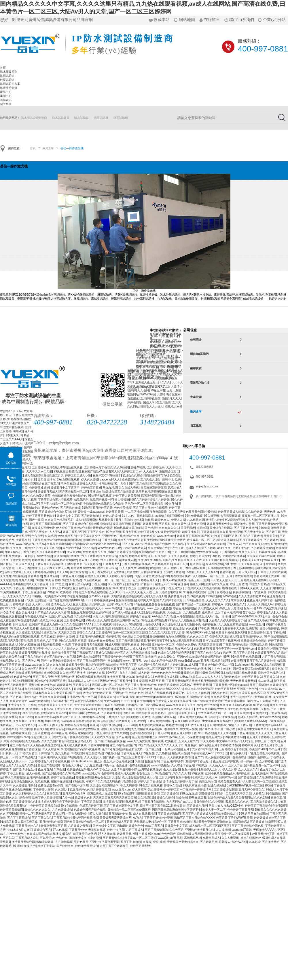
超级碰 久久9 (83, 798)
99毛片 (219, 794)
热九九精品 (110, 488)
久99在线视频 (195, 596)
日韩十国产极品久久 (271, 673)
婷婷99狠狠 (51, 673)
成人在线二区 (30, 504)
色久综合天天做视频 (135, 637)
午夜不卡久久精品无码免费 (103, 781)
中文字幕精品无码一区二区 (215, 713)
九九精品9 (179, 544)
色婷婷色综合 (22, 677)
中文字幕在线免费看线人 (218, 721)
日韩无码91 (162, 733)
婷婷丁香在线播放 (62, 777)
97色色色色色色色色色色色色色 (154, 604)
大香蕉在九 (23, 540)
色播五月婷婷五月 (160, 628)
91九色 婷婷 (53, 580)
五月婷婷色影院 (150, 398)
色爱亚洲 (122, 765)
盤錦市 (133, 372)
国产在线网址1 (120, 721)
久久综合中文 (170, 624)
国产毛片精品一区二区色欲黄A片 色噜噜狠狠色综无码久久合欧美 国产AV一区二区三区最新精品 (102, 504)
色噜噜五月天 (145, 773)
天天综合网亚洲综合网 (104, 785)
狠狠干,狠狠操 (130, 645)
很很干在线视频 (61, 781)
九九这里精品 (93, 765)
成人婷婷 (144, 673)
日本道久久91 (13, 435)
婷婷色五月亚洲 (91, 488)
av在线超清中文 (75, 608)
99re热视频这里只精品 (128, 528)
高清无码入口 (208, 781)
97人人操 (128, 544)
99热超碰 (115, 725)
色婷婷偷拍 (105, 709)
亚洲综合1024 (128, 689)
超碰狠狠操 (246, 568)
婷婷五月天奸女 (200, 556)
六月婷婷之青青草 (79, 826)
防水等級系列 (9, 72)
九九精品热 (33, 741)
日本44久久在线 (248, 588)
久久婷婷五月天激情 (35, 669)
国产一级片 (36, 520)
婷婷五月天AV (13, 411)
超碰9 (77, 689)
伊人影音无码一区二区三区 (260, 781)
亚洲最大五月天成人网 (50, 814)
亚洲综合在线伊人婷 (151, 588)
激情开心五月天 (61, 604)
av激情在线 (163, 516)
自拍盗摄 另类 (126, 697)
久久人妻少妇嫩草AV (252, 596)
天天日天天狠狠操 (210, 645)
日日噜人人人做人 (152, 406)
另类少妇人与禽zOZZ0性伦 (226, 806)
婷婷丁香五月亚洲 (74, 532)
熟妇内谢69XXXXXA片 (169, 689)
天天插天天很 (41, 604)
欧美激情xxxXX (55, 596)
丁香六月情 (143, 358)
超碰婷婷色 (64, 685)
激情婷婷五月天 (160, 568)
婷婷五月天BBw (225, 689)
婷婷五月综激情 (168, 685)
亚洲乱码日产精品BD (140, 584)
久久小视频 (217, 802)
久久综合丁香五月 (183, 765)
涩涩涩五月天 (57, 681)
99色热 (216, 556)
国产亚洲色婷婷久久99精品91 (61, 773)
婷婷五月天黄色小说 (220, 524)
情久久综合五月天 (152, 386)
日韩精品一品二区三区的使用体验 (129, 810)
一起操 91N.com (149, 834)
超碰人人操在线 (248, 717)
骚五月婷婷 (148, 641)
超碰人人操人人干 (16, 761)
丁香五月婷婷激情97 (160, 721)
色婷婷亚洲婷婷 (39, 488)
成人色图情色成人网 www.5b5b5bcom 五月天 (180, 661)
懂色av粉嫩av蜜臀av (101, 641)
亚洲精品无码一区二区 (89, 741)
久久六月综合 (109, 556)
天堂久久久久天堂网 (52, 697)
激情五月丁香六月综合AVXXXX (194, 818)
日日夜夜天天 (9, 753)
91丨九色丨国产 (125, 484)
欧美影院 (252, 628)
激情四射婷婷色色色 (130, 826)
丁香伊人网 (109, 540)
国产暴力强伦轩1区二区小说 (217, 729)
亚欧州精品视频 (156, 612)
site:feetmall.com (82, 761)
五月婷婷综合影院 (226, 789)
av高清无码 (238, 661)
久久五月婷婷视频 (231, 532)
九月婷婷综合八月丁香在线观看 (49, 761)
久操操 (147, 842)
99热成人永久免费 (97, 620)
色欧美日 (208, 612)
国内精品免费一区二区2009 (262, 765)
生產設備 (196, 397)
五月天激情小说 (30, 508)
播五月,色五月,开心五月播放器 (114, 761)
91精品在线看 (220, 661)
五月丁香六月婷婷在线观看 (150, 508)
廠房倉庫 (48, 148)
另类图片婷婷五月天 (144, 524)
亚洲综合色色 (50, 508)
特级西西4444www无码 (105, 544)
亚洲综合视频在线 (150, 769)
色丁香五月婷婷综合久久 (258, 612)
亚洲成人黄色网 (174, 572)
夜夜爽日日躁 (158, 512)
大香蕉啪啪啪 (212, 588)
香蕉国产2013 (258, 749)
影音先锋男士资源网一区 (270, 576)
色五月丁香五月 (121, 669)
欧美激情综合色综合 (254, 641)
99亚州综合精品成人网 (33, 729)
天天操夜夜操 (250, 564)
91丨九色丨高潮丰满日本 (138, 516)
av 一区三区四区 (162, 358)
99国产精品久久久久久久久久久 (158, 745)
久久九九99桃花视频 (13, 576)
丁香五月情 (99, 584)
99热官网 (53, 592)
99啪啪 (172, 620)
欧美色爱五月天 (67, 717)
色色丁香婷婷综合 (68, 802)
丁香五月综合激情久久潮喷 (111, 733)
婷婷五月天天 (115, 512)
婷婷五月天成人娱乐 (231, 512)
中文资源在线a (268, 689)
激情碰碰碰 (157, 637)
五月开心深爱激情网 (191, 737)
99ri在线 (264, 528)
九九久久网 (26, 580)
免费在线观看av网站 (51, 785)
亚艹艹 (199, 757)
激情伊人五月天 (211, 769)
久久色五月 (177, 830)
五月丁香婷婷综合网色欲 (248, 826)
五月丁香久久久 (42, 818)
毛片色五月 (81, 842)
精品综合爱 (130, 781)
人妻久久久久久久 (19, 596)
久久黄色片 (182, 524)
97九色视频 (60, 830)
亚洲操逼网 (140, 681)
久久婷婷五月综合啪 (119, 576)
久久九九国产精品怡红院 (57, 741)
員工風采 (196, 426)
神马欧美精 (106, 484)
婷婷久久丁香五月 (37, 584)
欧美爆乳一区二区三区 (201, 540)
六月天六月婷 (101, 616)
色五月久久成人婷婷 (256, 544)
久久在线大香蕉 (129, 488)
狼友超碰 (180, 806)
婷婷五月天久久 (252, 677)
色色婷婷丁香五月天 (240, 810)
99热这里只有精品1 (154, 620)
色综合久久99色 (186, 645)
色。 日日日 (223, 616)
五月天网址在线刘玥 (187, 721)
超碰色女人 (162, 520)
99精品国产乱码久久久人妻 (173, 773)
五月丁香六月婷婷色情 (261, 661)
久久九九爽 (57, 665)
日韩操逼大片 (107, 697)
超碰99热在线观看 (141, 733)
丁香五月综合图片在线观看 (55, 500)
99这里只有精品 (228, 540)
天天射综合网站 (103, 528)
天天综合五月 (89, 649)
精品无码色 (81, 500)
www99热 (6, 677)
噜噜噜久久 (171, 729)
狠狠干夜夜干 (190, 769)
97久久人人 (234, 544)
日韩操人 (225, 842)
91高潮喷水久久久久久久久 (129, 628)
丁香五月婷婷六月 (27, 826)
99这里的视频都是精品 (91, 677)
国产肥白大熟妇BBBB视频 (79, 548)
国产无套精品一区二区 (74, 492)
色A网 (127, 657)
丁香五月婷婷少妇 (172, 761)
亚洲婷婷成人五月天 (120, 822)
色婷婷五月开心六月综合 (271, 653)
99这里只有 (158, 390)
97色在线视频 (277, 713)
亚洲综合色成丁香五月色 (115, 681)
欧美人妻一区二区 (214, 810)
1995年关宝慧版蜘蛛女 (272, 608)
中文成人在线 (189, 729)
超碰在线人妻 (128, 560)
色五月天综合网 (65, 677)
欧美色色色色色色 (12, 600)
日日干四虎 (188, 528)
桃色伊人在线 (96, 673)
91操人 (216, 628)
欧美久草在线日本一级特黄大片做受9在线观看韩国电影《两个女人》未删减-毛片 (226, 701)
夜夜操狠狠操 (241, 592)
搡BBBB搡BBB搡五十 (14, 649)
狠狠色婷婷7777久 (156, 475)
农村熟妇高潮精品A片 (89, 701)
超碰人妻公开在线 (12, 657)
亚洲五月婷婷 (242, 713)
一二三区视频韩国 (137, 512)
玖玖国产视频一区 (102, 500)
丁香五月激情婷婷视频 (158, 818)
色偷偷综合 (240, 757)
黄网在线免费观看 (245, 673)
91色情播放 (273, 794)
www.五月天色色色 (159, 608)
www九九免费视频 (139, 741)
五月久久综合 (27, 765)
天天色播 (270, 512)
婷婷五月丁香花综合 (258, 806)
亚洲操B (13, 814)
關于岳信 (6, 104)
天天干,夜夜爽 (103, 624)
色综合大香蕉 (13, 572)
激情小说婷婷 (45, 842)
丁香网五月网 (229, 536)
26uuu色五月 (59, 733)
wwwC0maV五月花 (170, 838)
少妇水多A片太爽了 (20, 830)
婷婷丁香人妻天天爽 (126, 496)
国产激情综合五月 (24, 769)
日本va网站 (75, 681)
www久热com (168, 737)
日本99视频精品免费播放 (61, 560)
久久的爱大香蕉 (40, 496)
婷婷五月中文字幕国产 (65, 488)
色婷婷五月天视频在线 (45, 806)
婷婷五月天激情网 (12, 810)
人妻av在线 (187, 677)
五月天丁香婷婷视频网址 (39, 572)
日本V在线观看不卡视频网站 (221, 641)
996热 (268, 785)
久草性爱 (59, 769)
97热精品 (26, 641)
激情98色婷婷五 (258, 757)
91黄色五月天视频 (71, 576)
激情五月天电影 (206, 709)
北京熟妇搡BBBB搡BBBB (76, 600)
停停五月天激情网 (231, 608)
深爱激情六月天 (244, 524)
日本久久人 (120, 624)
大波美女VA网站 (107, 689)
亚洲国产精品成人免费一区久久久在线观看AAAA (61, 624)
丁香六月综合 (33, 657)
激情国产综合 (213, 657)
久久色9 (191, 628)
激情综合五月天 (169, 471)
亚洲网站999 (268, 564)
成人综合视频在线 (133, 777)
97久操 (29, 600)
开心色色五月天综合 (107, 777)
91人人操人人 (132, 649)
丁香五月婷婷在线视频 (136, 564)
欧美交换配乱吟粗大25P (82, 769)
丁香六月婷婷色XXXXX (268, 725)
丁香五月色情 (203, 653)
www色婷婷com (39, 701)
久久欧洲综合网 (267, 777)
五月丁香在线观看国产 (91, 661)
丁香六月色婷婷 (20, 560)
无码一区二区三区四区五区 (130, 632)
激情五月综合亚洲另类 (115, 729)
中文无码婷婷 (129, 785)
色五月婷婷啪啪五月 (145, 737)
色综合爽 (204, 745)
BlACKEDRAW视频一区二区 (245, 785)
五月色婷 (16, 697)
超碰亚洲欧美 (191, 532)
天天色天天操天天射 (243, 681)
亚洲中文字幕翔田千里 (105, 842)
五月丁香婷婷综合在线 (77, 524)
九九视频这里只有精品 (193, 620)
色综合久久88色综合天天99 (175, 653)
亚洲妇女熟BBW (142, 378)
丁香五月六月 (174, 588)
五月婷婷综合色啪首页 (53, 512)
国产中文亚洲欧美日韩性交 (58, 661)
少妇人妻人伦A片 (155, 596)
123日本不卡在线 (62, 701)
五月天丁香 (235, 765)
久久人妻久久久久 (218, 600)
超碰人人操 (193, 548)
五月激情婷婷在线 (120, 814)
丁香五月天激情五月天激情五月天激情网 (192, 681)
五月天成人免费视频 (73, 745)
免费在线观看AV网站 (72, 628)
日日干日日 (128, 701)
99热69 (224, 681)
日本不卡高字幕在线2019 (156, 806)
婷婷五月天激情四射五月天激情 (138, 540)
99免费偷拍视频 (10, 592)
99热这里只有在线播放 (253, 814)
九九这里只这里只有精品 (185, 641)
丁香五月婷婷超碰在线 (182, 822)
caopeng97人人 (110, 480)
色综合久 (62, 838)
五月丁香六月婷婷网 (239, 576)
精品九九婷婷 (170, 665)
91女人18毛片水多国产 (15, 423)
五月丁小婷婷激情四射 (51, 552)
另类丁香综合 (241, 548)
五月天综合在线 (70, 508)
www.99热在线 (25, 544)
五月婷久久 (271, 677)
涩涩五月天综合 (107, 568)
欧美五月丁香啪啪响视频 (46, 524)
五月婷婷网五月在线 (45, 467)
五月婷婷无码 (156, 467)
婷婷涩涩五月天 (252, 560)
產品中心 (6, 92)
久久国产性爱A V (149, 665)
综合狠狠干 (98, 665)
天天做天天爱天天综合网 (115, 818)
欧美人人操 (250, 520)
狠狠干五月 (181, 564)
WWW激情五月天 (18, 536)
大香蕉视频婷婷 (230, 516)
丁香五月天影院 (91, 802)
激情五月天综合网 (23, 842)
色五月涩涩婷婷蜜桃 (226, 761)
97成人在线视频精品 (158, 693)
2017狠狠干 (232, 564)
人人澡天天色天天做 (139, 592)
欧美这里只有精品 (258, 709)
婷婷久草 (38, 560)
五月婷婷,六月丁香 (46, 641)
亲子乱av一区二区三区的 (140, 838)
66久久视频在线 (29, 645)
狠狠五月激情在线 (82, 612)
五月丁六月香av (194, 749)
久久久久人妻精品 (198, 693)
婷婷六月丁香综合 (150, 781)
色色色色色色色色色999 (167, 673)
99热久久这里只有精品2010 (248, 693)
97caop (180, 697)
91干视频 (75, 693)
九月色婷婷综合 (62, 810)
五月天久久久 (82, 685)
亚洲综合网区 (77, 713)
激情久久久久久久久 (37, 810)
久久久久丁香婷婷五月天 (26, 548)
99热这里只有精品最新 (246, 657)
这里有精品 (12, 552)
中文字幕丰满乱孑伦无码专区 (235, 741)
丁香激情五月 (85, 653)
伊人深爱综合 (116, 584)
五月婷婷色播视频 (38, 777)
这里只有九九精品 (61, 616)
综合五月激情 (239, 584)
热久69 (139, 520)
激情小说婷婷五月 (241, 697)
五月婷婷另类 (209, 842)
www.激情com (166, 536)
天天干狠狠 (130, 725)
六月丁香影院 (109, 560)
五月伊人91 (116, 592)
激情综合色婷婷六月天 (97, 693)
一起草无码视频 (172, 749)
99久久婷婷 (207, 741)
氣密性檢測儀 (9, 88)
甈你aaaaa (241, 685)
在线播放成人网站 (51, 608)
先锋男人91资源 (148, 600)
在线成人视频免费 (43, 528)
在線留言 (212, 20)
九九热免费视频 (176, 637)
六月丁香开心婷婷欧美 (114, 846)
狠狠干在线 (26, 717)
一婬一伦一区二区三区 (116, 580)
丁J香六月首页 (28, 753)
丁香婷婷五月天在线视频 (88, 645)
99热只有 (171, 504)
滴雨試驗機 (101, 118)
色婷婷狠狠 (209, 624)
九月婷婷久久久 (162, 564)
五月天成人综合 (150, 480)
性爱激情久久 (223, 822)
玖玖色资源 (48, 637)
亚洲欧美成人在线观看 (102, 794)
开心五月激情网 (115, 705)
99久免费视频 (194, 516)
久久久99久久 (167, 657)
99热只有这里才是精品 (148, 576)
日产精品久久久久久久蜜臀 (52, 612)
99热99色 (89, 689)
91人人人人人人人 (207, 677)
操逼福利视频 (121, 524)
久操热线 (219, 785)
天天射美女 (271, 536)
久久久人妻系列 (178, 556)
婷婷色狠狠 (148, 536)
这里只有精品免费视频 (93, 592)
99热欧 (212, 512)
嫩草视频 (158, 741)
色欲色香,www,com (83, 568)
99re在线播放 (69, 806)
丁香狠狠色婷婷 (112, 657)
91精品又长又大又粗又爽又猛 (19, 822)
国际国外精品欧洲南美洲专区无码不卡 (177, 810)
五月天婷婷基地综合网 (167, 592)
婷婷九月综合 (112, 516)
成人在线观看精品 (145, 814)
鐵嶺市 (149, 372)
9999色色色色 (31, 713)
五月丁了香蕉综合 (19, 818)
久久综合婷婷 (254, 512)
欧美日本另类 (224, 632)
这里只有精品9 (19, 745)
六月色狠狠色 (185, 616)
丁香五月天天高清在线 (49, 564)
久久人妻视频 (230, 838)
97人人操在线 (98, 814)
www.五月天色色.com (231, 709)
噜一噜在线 (166, 496)
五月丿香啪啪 (124, 520)
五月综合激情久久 (22, 781)
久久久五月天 (157, 632)
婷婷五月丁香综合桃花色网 (188, 568)
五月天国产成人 (23, 564)
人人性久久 (91, 681)
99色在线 (79, 781)
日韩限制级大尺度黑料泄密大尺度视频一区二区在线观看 (214, 834)
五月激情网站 (271, 842)
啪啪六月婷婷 (139, 500)
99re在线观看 (126, 794)
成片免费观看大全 (229, 781)
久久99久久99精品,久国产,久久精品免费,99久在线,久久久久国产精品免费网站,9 (189, 560)
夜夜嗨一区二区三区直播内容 (261, 516)
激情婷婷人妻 (46, 802)
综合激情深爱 (80, 544)
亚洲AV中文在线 (270, 717)
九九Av (41, 544)
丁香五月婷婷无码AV (190, 717)
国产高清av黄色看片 (87, 749)
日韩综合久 (46, 753)
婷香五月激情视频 (184, 608)
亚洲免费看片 (275, 596)
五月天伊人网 (31, 661)
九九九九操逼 (128, 673)
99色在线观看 (92, 580)
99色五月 (112, 673)
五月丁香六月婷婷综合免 (141, 685)
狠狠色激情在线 (158, 548)
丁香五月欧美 (62, 818)
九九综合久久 (70, 649)
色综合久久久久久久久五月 (55, 705)
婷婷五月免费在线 (77, 665)
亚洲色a (183, 584)
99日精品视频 (207, 733)
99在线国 (202, 765)
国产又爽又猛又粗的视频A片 (252, 669)
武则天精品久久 (235, 604)
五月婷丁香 (273, 532)
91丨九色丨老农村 (220, 669)
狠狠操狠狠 (152, 761)
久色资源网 (144, 701)
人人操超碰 (223, 830)
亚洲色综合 (80, 588)
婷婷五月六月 (214, 737)
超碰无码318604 (165, 584)
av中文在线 (211, 705)
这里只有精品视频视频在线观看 (156, 492)
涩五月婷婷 (209, 548)
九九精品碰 (32, 689)
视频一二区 (26, 814)
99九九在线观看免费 (178, 576)
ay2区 (136, 620)
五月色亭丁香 (221, 649)
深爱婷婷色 (206, 794)
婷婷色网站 (134, 402)
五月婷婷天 (260, 713)
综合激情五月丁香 (64, 653)
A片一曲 (68, 798)
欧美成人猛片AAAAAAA (251, 721)
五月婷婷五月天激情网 (252, 580)
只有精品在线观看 (71, 467)
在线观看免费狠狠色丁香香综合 (20, 749)
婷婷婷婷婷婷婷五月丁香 (270, 818)
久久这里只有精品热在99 (236, 705)
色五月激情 (164, 402)
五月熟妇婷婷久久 (251, 637)
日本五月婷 (20, 624)
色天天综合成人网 (166, 677)
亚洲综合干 (120, 693)
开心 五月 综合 (157, 556)
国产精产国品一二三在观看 (193, 604)
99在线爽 (197, 773)
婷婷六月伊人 (251, 745)
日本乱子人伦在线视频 (272, 572)
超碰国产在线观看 (49, 765)
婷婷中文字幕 (116, 830)
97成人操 (6, 637)
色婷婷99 (107, 773)
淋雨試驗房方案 (10, 84)
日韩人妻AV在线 (61, 588)
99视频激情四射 (235, 737)
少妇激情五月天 (195, 725)
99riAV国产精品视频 (85, 818)
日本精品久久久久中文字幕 (50, 693)
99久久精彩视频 (15, 777)
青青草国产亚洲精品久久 (183, 842)
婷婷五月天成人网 (206, 777)
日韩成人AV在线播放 (173, 580)
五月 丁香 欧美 (276, 632)
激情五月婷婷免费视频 (90, 637)
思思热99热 (103, 612)
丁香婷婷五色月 (116, 717)
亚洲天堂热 (80, 604)
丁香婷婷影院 (210, 532)
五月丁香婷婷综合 (251, 540)
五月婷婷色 (271, 540)
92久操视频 (211, 516)
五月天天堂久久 (188, 741)
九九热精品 (163, 753)
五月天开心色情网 (74, 794)
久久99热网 (122, 467)
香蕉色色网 (145, 689)
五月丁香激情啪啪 (156, 830)
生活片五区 (51, 576)
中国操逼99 (162, 709)
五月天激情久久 (254, 532)
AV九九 (138, 818)
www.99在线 (113, 608)
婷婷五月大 (122, 653)
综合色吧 (25, 798)
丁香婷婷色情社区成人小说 (216, 665)
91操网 (86, 508)
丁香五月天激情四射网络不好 (118, 769)
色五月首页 (45, 769)
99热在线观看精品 (200, 798)
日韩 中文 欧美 (172, 480)
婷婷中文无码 (66, 637)
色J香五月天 (157, 681)
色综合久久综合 (133, 475)
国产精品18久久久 (182, 709)
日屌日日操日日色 (148, 794)
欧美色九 (278, 669)
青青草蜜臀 (35, 576)
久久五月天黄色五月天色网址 (187, 512)
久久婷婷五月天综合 (29, 632)
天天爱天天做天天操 (51, 725)
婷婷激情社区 (175, 725)
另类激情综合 (256, 632)
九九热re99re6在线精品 (64, 669)
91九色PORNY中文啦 (200, 632)
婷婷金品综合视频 (77, 725)
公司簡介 (196, 339)
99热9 (104, 725)
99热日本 (115, 475)
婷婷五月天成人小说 (78, 475)
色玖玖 (94, 725)
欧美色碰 (171, 741)
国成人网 (149, 402)
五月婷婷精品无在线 (91, 717)
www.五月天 (271, 560)
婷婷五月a (50, 632)
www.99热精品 (160, 765)
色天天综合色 (172, 769)
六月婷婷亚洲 (241, 773)
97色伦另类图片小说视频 (264, 753)
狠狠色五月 (54, 794)
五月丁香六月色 (243, 653)
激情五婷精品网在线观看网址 (122, 802)
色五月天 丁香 (225, 818)
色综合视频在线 (139, 765)
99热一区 (109, 765)
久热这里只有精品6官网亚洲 (145, 572)
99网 (227, 657)
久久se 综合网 (222, 653)
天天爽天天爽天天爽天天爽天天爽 (115, 798)
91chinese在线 (244, 665)
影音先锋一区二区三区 (146, 749)
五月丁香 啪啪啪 (131, 842)
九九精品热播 (196, 520)
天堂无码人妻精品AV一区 (150, 822)
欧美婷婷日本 (69, 592)
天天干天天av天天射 (39, 471)
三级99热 (177, 516)
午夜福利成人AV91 (203, 753)
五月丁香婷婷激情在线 (226, 745)
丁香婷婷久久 (193, 588)
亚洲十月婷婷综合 (220, 592)
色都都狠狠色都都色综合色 (69, 496)
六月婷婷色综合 (230, 677)
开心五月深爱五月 (24, 725)
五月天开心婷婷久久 (251, 789)
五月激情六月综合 (198, 697)
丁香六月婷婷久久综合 (52, 757)
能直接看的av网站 (85, 834)
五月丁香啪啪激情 (183, 552)
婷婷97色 (179, 693)
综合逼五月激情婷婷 (122, 492)
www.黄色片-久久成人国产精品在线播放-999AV (41, 834)
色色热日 (161, 713)
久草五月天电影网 (58, 544)
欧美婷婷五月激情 (139, 717)
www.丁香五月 (154, 826)
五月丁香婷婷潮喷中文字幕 (121, 806)
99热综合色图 (220, 693)
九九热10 (255, 842)
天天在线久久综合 (103, 737)
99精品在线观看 (115, 741)
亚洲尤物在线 (98, 492)
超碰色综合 (197, 564)
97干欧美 (204, 628)
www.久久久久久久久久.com (184, 705)
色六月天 (37, 536)
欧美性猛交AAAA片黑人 (56, 689)
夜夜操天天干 (95, 608)
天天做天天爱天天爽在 (88, 705)
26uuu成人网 (189, 665)
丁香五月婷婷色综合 (236, 645)
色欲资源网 (280, 806)
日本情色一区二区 (163, 645)
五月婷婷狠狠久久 (24, 802)
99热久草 (211, 749)
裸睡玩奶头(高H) (79, 584)
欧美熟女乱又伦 (163, 701)
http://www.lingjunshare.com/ (155, 697)
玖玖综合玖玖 (145, 713)
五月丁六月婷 (176, 632)
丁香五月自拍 (245, 733)
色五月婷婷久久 (80, 789)
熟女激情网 (115, 661)
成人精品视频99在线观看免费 (95, 520)
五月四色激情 (41, 733)
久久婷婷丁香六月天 (173, 600)
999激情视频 (44, 556)
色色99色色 (227, 572)
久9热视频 (95, 838)
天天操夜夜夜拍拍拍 (180, 757)
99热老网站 (276, 645)
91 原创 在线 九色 (24, 846)
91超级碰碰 (75, 757)
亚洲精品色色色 (28, 608)
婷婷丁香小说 (46, 846)
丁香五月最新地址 (134, 608)
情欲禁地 (112, 665)
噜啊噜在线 (230, 588)
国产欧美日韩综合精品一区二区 (85, 822)
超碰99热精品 (91, 540)
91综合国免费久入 (134, 548)
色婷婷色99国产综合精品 (90, 810)
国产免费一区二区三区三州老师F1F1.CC (129, 757)
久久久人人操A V (207, 572)
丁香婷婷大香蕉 (43, 789)
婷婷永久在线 (173, 785)
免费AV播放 (112, 701)
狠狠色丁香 (23, 528)
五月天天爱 (12, 641)
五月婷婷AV (104, 632)
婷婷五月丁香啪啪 (188, 536)
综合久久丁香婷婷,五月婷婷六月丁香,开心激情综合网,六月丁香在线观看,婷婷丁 (155, 366)
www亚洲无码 (91, 773)
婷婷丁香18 (146, 532)
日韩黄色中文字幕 (176, 826)
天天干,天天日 (202, 685)
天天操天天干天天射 (238, 794)
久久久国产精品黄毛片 (59, 520)
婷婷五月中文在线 (51, 620)
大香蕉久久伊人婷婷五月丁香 (228, 620)
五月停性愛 (138, 721)
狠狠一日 (249, 608)
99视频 (39, 580)
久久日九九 (36, 721)
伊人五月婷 (230, 769)
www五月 (94, 729)
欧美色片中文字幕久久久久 (255, 729)
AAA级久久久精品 (164, 616)
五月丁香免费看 (99, 572)
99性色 (190, 572)
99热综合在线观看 (88, 657)
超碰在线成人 (9, 645)
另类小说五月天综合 (35, 532)
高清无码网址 (193, 838)
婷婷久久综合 (165, 798)
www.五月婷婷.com (244, 649)
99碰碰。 (38, 596)
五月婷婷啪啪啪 (91, 516)
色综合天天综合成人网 (224, 637)
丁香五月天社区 (223, 685)
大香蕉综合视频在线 (143, 653)
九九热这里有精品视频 (233, 624)
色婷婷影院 (113, 637)
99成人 (270, 789)
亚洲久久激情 (104, 653)
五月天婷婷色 (170, 794)
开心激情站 (7, 612)
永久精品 (50, 536)
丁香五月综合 (96, 532)
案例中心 (6, 96)
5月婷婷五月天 (101, 789)
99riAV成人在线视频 (268, 665)
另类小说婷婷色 (270, 628)
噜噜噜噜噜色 (16, 709)
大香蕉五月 (175, 612)
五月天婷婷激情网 (169, 814)
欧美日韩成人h (228, 814)
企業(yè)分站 (274, 20)
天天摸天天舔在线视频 (261, 556)
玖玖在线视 (42, 781)
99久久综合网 (51, 749)
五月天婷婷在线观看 (263, 822)
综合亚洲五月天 (41, 737)
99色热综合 (112, 753)
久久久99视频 (52, 548)
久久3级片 (62, 789)
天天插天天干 (218, 765)
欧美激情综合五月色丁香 (154, 552)
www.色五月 (256, 624)
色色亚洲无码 (202, 649)
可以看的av (47, 838)
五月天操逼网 (260, 773)
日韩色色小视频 (268, 649)
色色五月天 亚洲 (199, 580)
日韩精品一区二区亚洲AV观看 (145, 705)
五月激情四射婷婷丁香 (222, 568)
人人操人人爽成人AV (260, 604)
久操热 (139, 761)
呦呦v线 (18, 431)
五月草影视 (166, 524)
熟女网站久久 (183, 649)
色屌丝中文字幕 (45, 717)
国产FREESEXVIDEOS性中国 (251, 616)
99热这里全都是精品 (67, 471)
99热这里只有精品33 (39, 709)
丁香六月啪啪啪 (98, 745)
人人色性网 (150, 471)
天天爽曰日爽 (263, 697)
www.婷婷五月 (67, 536)
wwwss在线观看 (207, 552)
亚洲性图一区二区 (47, 600)
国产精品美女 (27, 757)
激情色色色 (57, 729)
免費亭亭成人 (211, 838)
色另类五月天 (24, 612)
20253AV (186, 685)
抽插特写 (202, 528)
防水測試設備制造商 (34, 118)
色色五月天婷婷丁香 (260, 600)
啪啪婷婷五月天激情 (29, 673)
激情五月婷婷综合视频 (123, 552)
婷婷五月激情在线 (80, 733)
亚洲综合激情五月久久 (200, 830)
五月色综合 (29, 492)
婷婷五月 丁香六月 (267, 741)
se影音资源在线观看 (27, 637)
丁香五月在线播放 (153, 802)
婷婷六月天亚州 (125, 773)
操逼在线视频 (214, 564)
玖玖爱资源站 (19, 701)
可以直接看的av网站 (172, 540)
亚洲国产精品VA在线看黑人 (99, 471)
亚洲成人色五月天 (147, 382)
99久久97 (10, 608)
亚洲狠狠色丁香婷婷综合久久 (121, 536)
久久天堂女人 (93, 757)
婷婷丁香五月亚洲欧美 (41, 516)
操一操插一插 (249, 761)
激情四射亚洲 (120, 616)
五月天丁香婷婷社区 (29, 568)
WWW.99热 (148, 394)
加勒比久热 (52, 721)
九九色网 (143, 390)
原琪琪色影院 (149, 496)
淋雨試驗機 (121, 118)
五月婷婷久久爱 (143, 709)
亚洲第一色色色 (247, 689)
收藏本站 (162, 20)
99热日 (146, 645)
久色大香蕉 (118, 572)
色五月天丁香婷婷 (258, 737)
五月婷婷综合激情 (263, 548)
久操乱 (123, 556)
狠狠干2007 (100, 475)
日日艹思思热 (59, 584)
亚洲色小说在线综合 (190, 657)
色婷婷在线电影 (20, 733)
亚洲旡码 (240, 632)
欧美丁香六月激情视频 (47, 798)
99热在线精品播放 (19, 419)
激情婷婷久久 (145, 677)
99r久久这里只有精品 (73, 641)
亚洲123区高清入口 (120, 604)
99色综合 (211, 717)
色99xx (169, 649)
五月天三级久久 (248, 769)
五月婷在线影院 (111, 713)
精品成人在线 (181, 753)
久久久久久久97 (197, 637)
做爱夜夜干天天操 (233, 628)
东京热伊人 (238, 600)
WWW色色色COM (109, 548)
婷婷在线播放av (104, 600)
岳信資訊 (6, 100)
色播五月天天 (49, 628)
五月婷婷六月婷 (197, 806)
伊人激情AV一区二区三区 (209, 576)
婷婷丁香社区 (277, 641)
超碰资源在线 (263, 568)
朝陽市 (164, 372)
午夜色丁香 (177, 548)
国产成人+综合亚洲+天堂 (128, 612)
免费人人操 (178, 520)
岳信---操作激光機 (72, 148)
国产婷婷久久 (65, 846)
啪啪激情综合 (78, 838)
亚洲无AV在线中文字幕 (82, 697)
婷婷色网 (218, 604)
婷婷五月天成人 (48, 492)
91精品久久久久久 (237, 802)
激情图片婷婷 (214, 520)
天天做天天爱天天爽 (56, 568)
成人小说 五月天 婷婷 (160, 777)
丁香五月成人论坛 (27, 838)
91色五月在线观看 (151, 785)
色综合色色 (136, 693)
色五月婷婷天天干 (16, 685)
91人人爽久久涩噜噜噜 (133, 568)
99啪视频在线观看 (195, 592)
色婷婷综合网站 (268, 520)
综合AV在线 (240, 842)
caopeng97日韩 (242, 830)
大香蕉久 (259, 794)
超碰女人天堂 (88, 484)
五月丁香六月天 (43, 677)
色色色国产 (168, 834)
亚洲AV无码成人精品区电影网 (206, 544)
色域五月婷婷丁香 (91, 806)
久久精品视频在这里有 (45, 745)
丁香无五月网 (63, 709)
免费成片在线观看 (111, 649)
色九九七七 (52, 649)
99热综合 (41, 681)
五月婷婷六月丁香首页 (98, 467)
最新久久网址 (192, 673)
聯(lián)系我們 (242, 20)
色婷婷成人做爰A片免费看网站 (233, 798)
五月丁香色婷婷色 (246, 528)
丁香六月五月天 (131, 753)
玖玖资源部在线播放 (67, 556)
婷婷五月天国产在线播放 (35, 653)
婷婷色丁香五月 (140, 616)
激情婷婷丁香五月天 (198, 761)
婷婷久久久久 (86, 632)
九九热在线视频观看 (151, 725)
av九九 (130, 677)
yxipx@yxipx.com (207, 486)
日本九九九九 (111, 564)
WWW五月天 (244, 818)
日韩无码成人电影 (85, 709)
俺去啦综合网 (79, 572)
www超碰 (94, 713)
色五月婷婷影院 (217, 725)
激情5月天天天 (172, 398)
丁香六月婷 (28, 552)
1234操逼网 (213, 596)
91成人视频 (112, 645)
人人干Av (55, 532)
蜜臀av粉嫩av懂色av (42, 685)
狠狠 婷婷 (159, 842)
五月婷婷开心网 (74, 620)
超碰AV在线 (138, 467)
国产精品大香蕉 (258, 620)
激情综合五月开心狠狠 (22, 705)
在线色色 (181, 798)
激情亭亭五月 (115, 677)
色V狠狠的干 (233, 520)
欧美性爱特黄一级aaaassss (87, 512)
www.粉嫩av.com (18, 737)
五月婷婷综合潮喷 (51, 822)
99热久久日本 (123, 709)
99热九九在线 (188, 794)
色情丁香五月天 (153, 649)
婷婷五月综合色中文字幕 (59, 657)
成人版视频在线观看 (218, 757)
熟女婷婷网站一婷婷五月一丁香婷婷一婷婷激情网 (180, 789)
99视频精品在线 (76, 729)
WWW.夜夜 (230, 596)
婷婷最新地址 (130, 480)
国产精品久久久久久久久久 (162, 528)
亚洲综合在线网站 (221, 528)
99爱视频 (67, 749)
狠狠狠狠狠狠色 (126, 600)
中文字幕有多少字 (89, 536)
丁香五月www (78, 830)
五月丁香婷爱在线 (127, 641)
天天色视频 (206, 822)
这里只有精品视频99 (123, 745)
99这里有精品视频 (12, 427)
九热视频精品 (121, 749)
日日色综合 (201, 802)
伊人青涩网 (139, 789)
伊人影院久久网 (208, 608)
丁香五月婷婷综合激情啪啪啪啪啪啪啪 (56, 540)
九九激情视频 (64, 842)
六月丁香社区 (90, 556)
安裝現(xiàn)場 (200, 383)
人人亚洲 (266, 588)
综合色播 (6, 802)
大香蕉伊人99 (151, 624)
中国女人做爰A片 (77, 814)
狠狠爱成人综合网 (36, 616)
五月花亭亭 (37, 649)
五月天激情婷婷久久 (263, 802)
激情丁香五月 (128, 588)
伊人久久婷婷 (90, 480)
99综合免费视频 (77, 596)
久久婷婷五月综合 (24, 785)
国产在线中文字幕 (77, 785)
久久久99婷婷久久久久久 (29, 794)
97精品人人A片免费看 (24, 628)
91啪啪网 (135, 624)
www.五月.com (121, 789)
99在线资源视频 (23, 681)
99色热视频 (113, 532)
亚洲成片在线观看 (234, 556)
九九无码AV (174, 802)
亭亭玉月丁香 (128, 665)
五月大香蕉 (130, 532)
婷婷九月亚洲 (138, 556)
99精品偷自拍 (196, 600)
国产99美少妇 (210, 536)
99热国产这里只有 (164, 717)
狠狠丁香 (162, 641)
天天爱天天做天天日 (223, 580)
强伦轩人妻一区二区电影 (108, 685)
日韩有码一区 (228, 777)
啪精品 (149, 520)
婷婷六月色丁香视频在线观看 (71, 737)
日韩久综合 (31, 697)
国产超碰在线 (247, 777)
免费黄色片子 (177, 596)
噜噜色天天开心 (72, 765)
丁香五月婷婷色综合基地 (191, 669)
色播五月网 (197, 584)
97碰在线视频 (227, 717)
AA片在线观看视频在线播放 (153, 544)
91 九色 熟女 (189, 745)
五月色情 (142, 484)
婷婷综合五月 (42, 830)
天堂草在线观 (97, 830)
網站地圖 (187, 20)
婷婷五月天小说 (127, 834)
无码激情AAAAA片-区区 (269, 830)
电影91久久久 (187, 713)
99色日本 (129, 713)
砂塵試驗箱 (7, 80)
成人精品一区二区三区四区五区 (153, 669)
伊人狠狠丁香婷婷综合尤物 (73, 528)
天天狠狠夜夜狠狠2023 (103, 588)
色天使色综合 (93, 564)
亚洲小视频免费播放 (218, 773)
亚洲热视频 (198, 524)
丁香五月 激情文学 (144, 657)
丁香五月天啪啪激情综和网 (31, 588)
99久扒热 (222, 753)
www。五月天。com (136, 661)
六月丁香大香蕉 (272, 657)
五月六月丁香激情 (251, 536)
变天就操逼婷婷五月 (154, 488)
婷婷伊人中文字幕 (68, 516)
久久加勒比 (20, 721)
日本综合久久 (74, 564)
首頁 (3, 68)
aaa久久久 (224, 548)
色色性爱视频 (123, 508)
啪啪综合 (279, 588)
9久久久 (165, 382)
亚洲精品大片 (259, 645)
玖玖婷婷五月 (97, 604)
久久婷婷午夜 (82, 616)
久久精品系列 (219, 697)
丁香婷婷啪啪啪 (142, 374)
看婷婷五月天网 (95, 576)
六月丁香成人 (134, 830)
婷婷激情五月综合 (87, 846)
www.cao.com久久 (37, 665)
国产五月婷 (123, 737)
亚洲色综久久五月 (217, 584)
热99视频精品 (102, 524)
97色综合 (103, 721)
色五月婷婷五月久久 (145, 580)
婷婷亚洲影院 (84, 777)
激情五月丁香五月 (240, 725)
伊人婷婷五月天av (130, 471)
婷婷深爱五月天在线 (54, 713)
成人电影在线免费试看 (199, 689)
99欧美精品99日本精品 (56, 645)
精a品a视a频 (238, 753)
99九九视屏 (29, 500)
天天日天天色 (67, 632)
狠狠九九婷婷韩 (160, 500)
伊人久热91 (74, 552)
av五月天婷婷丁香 (263, 834)
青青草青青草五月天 (54, 826)
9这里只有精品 (72, 580)
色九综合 (179, 628)
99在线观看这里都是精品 (87, 753)
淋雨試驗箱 (7, 76)
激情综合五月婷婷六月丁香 (180, 781)
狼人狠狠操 (122, 500)
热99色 (173, 713)
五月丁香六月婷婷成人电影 (200, 814)
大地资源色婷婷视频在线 (127, 596)
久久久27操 (262, 798)
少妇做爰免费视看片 (168, 532)
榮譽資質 (196, 368)
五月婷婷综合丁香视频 (233, 749)
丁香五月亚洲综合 (34, 592)
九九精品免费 (192, 612)
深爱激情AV (241, 822)
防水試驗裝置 (61, 118)
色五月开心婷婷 (89, 560)
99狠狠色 (148, 753)
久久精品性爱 (146, 798)
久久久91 (62, 572)
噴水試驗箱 (82, 118)
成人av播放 (265, 681)
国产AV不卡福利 (99, 596)
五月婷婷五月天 (103, 508)
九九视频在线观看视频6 (147, 729)
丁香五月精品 (16, 773)
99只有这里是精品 (99, 628)
